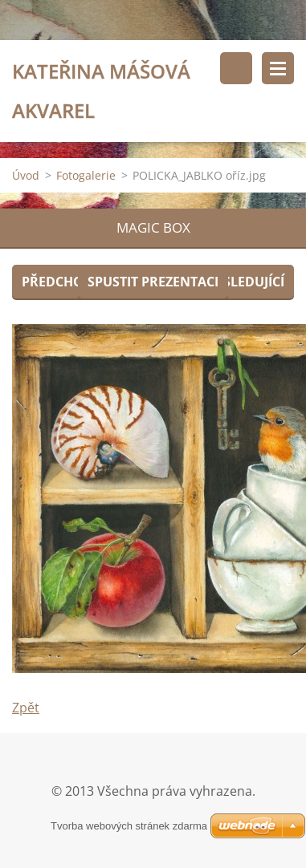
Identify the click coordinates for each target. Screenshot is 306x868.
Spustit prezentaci (153, 282)
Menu (278, 68)
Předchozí (58, 282)
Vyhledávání (236, 68)
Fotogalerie (86, 175)
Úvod (26, 175)
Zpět (26, 708)
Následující (244, 282)
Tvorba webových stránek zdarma (129, 826)
